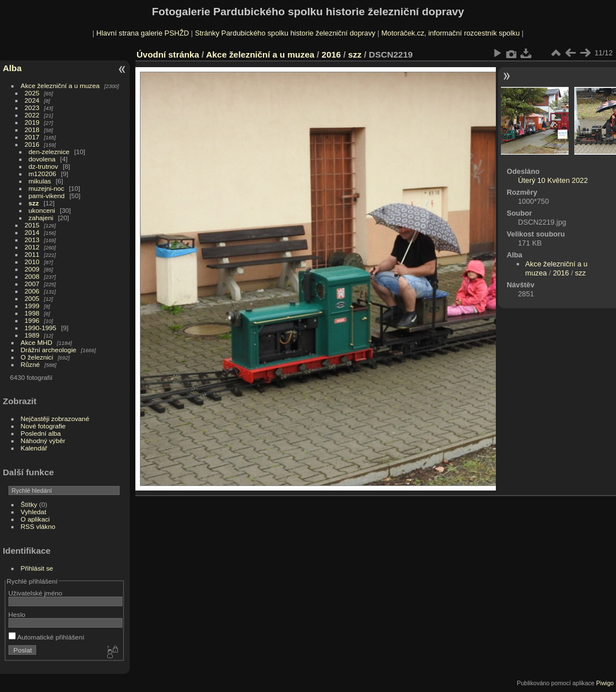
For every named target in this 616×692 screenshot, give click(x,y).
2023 (32, 108)
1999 (32, 306)
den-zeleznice (49, 152)
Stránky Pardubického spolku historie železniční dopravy (285, 33)
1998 (32, 313)
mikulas (40, 181)
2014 (32, 232)
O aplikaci (36, 519)
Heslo (17, 614)
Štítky (29, 504)
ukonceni (42, 210)
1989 (32, 335)
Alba (12, 68)
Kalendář (34, 448)
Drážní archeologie (49, 350)
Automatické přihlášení (47, 637)
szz (34, 203)
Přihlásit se (37, 568)
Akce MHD (37, 342)
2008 (32, 276)
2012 (32, 247)
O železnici (37, 357)
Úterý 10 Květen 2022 (553, 180)
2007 (32, 284)
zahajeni (41, 218)
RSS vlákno (38, 526)
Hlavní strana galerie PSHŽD (143, 33)
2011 (32, 254)
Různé (30, 364)
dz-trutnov (43, 166)
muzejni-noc (47, 188)
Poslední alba (41, 433)
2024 (32, 100)
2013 (32, 240)
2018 (32, 130)
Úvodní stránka (168, 54)
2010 (32, 262)
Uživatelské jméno (35, 593)
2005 (32, 298)
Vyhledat (34, 512)
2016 (32, 144)
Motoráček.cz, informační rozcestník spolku (450, 33)
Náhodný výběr (43, 441)
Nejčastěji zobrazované (55, 419)
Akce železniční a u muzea (60, 86)
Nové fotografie (43, 426)
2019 (32, 122)
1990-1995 (41, 328)
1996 (32, 320)
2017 (32, 137)
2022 (32, 115)
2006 (32, 291)
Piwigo (605, 683)
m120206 (43, 174)
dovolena (42, 159)
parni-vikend (47, 196)
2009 (32, 269)
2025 (32, 93)
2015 (32, 225)
